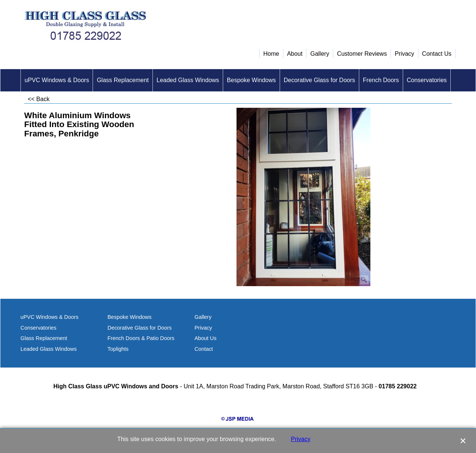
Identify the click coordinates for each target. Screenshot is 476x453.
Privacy (300, 439)
